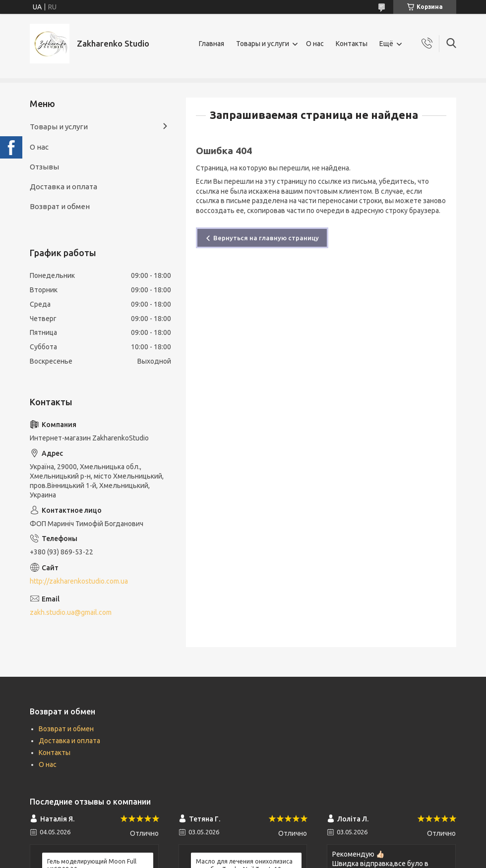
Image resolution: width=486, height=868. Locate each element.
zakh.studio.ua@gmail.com (71, 612)
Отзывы (44, 167)
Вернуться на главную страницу (266, 238)
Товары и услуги (263, 44)
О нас (315, 44)
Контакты (352, 44)
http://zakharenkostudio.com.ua (79, 581)
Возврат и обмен (60, 206)
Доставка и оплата (63, 187)
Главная (212, 44)
